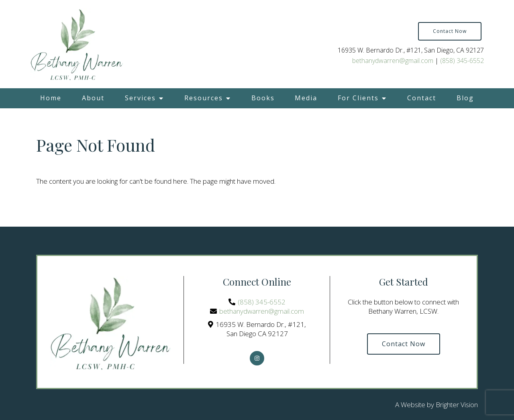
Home (51, 98)
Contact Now (450, 31)
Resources (204, 98)
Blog (465, 98)
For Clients (358, 98)
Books (263, 98)
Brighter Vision (457, 405)
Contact (422, 98)
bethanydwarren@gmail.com (393, 61)
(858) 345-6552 (462, 61)
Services (140, 98)
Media (306, 98)
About (93, 98)
